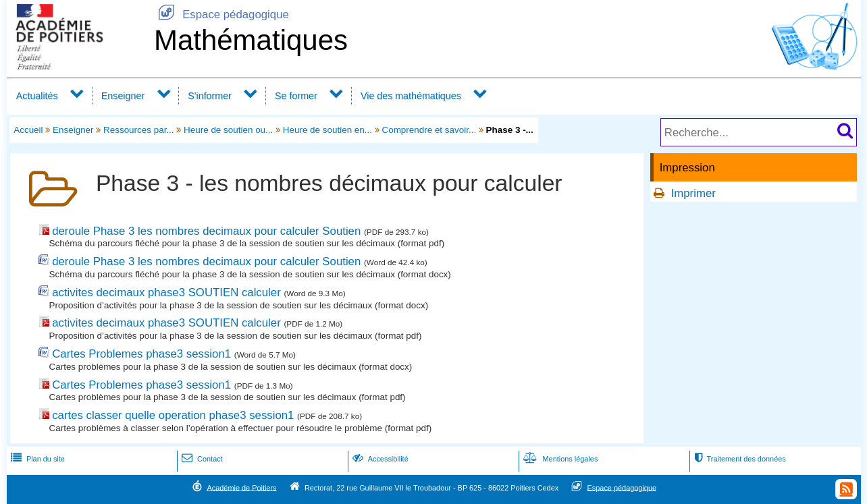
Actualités (37, 96)
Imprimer (693, 193)
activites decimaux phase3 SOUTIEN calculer (166, 292)
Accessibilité (379, 459)
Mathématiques (251, 40)
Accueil (28, 130)
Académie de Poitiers (241, 487)
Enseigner (123, 96)
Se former (296, 96)
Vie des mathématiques (411, 96)
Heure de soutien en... (327, 130)
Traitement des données (738, 459)
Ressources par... (139, 130)
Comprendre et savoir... (429, 130)
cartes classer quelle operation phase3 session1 (173, 415)
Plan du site (36, 459)
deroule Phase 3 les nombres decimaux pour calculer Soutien (206, 231)
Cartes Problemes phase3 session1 (141, 354)
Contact (201, 459)
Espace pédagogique (221, 15)
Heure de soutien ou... (228, 130)
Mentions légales (559, 459)
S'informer (210, 96)
